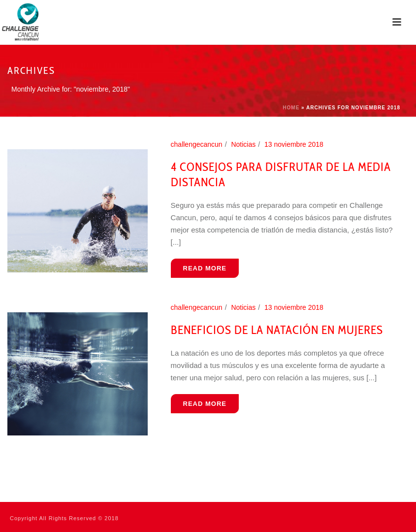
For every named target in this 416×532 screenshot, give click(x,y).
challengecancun (197, 144)
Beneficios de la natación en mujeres (277, 330)
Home (291, 108)
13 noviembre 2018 (294, 144)
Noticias (243, 144)
